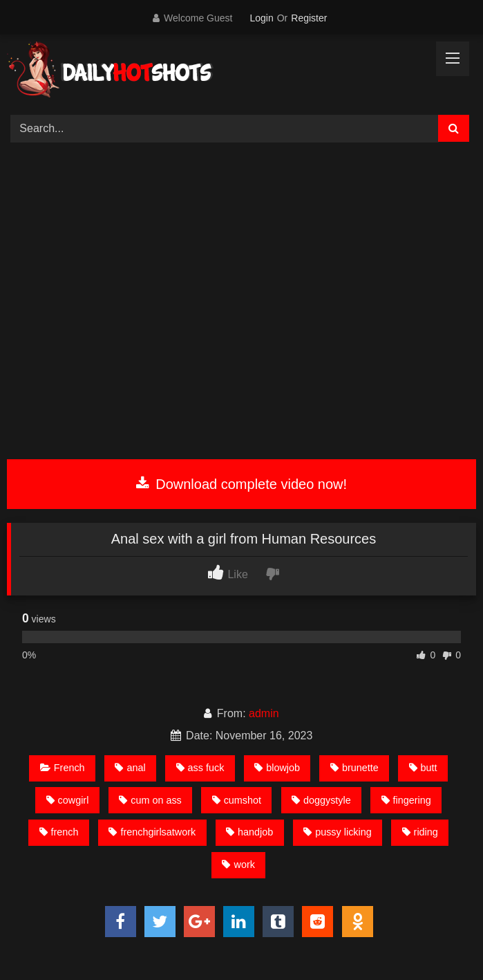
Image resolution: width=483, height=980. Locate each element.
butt (423, 768)
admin (264, 713)
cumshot (237, 800)
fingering (406, 800)
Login (261, 18)
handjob (249, 832)
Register (309, 18)
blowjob (277, 768)
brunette (354, 768)
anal (130, 768)
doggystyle (321, 800)
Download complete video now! (241, 484)
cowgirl (68, 800)
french (59, 832)
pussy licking (338, 832)
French (63, 768)
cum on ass (150, 800)
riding (420, 832)
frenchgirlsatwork (152, 832)
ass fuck (200, 768)
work (238, 865)
